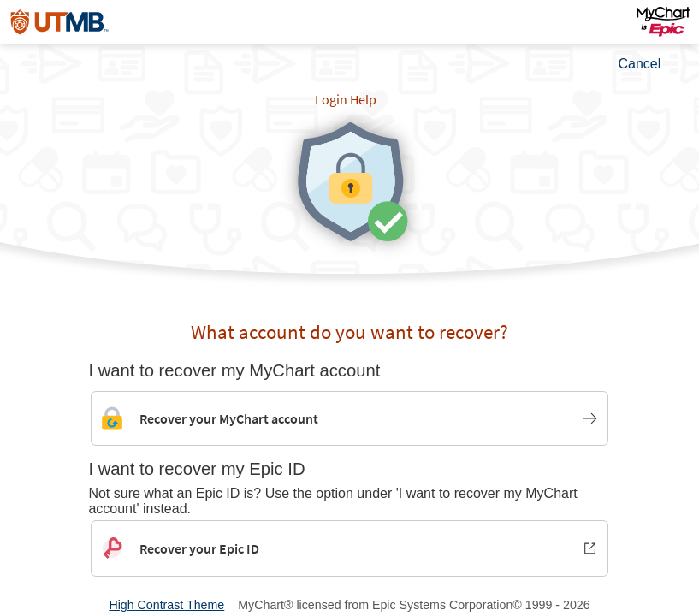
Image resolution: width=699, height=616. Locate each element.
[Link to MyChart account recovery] (349, 418)
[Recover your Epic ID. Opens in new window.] (349, 548)
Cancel (640, 64)
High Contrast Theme (166, 605)
